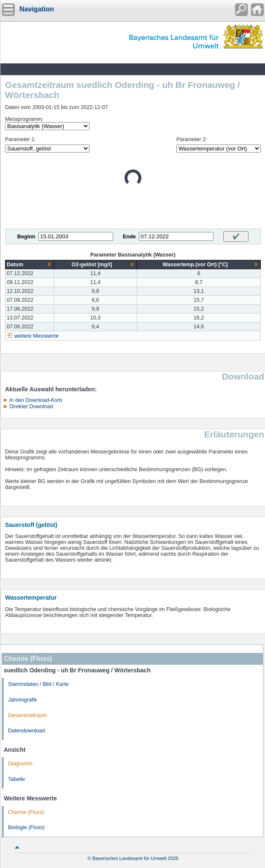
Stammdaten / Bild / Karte (38, 684)
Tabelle (16, 779)
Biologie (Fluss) (26, 827)
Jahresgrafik (23, 700)
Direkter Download (31, 407)
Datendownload (27, 731)
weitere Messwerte (37, 336)
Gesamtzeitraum (27, 715)
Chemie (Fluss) (26, 812)
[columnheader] (30, 264)
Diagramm (20, 764)
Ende (129, 237)
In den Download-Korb (36, 400)
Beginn (26, 237)
